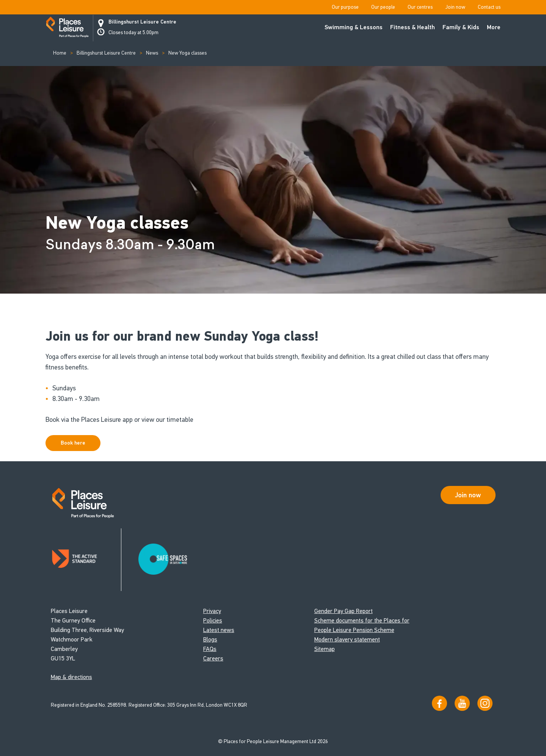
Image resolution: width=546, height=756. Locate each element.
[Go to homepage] (67, 28)
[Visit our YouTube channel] (462, 703)
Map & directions (71, 677)
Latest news (219, 630)
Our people (383, 7)
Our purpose (345, 7)
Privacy (212, 611)
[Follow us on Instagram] (485, 703)
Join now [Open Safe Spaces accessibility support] (468, 495)
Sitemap (325, 649)
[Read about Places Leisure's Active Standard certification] (86, 560)
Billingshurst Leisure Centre (142, 22)
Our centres (420, 7)
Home (60, 53)
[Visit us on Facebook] (439, 703)
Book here (73, 443)
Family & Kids (461, 27)
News (152, 53)
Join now (455, 7)
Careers (213, 658)
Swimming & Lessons (354, 27)
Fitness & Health (413, 27)
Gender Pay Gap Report (344, 611)
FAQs (210, 649)
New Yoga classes (187, 53)
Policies (213, 620)
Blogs (210, 639)
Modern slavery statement (347, 639)
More (494, 27)
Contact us (489, 7)
